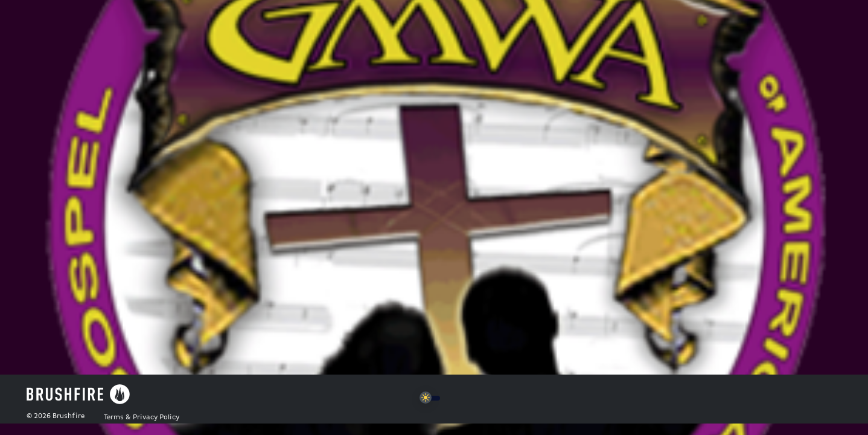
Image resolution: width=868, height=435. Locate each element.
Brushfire (69, 416)
